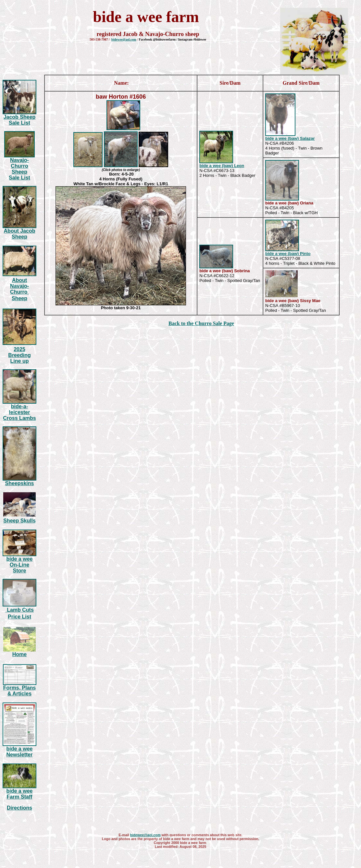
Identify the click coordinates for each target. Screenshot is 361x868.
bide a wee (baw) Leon (222, 166)
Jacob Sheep (20, 117)
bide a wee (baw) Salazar (290, 138)
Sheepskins (20, 483)
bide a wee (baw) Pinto (288, 254)
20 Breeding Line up (19, 355)
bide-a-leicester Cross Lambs (19, 412)
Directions (19, 808)
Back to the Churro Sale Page (201, 323)
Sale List (19, 123)
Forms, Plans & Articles (19, 691)
